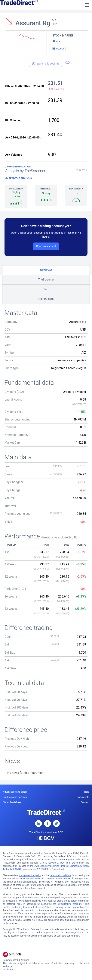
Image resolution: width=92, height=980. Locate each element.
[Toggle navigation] (87, 5)
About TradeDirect (13, 802)
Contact (85, 802)
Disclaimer (8, 970)
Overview (46, 270)
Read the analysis (20, 178)
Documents (83, 797)
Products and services (15, 797)
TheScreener (46, 280)
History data (46, 299)
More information (18, 167)
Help (87, 792)
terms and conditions (60, 875)
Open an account (46, 246)
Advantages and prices (15, 792)
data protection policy (30, 875)
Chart (46, 289)
